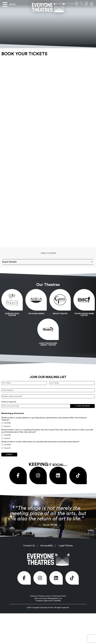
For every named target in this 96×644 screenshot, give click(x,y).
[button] (81, 4)
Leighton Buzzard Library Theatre (48, 344)
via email (7, 423)
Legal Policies (66, 546)
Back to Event (48, 253)
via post (7, 426)
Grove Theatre (60, 314)
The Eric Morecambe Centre (84, 315)
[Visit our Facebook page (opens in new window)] (18, 475)
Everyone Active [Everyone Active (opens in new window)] (47, 608)
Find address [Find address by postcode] (82, 406)
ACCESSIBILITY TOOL (67, 4)
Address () (9, 402)
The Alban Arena (36, 314)
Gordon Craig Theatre (12, 315)
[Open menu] (9, 4)
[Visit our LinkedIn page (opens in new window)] (58, 475)
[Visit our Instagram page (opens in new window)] (38, 475)
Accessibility (47, 546)
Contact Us (29, 546)
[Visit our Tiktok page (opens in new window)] (78, 475)
